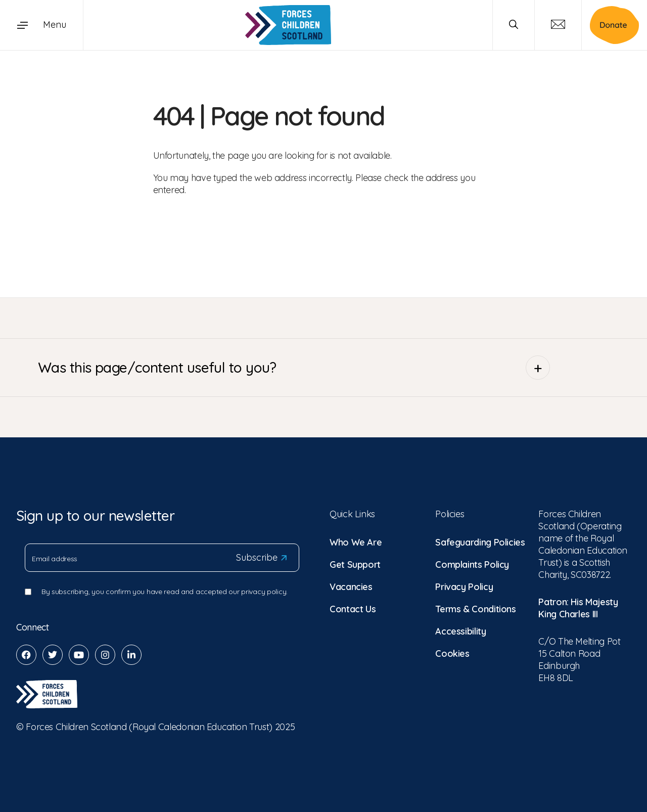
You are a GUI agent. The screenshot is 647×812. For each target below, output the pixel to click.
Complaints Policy (472, 565)
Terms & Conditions (476, 609)
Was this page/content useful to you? (294, 368)
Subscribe (261, 558)
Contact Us (353, 609)
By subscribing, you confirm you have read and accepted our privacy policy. (165, 592)
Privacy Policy (464, 587)
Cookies (452, 653)
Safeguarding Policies (480, 542)
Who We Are (356, 542)
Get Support (355, 565)
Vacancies (351, 587)
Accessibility (460, 631)
